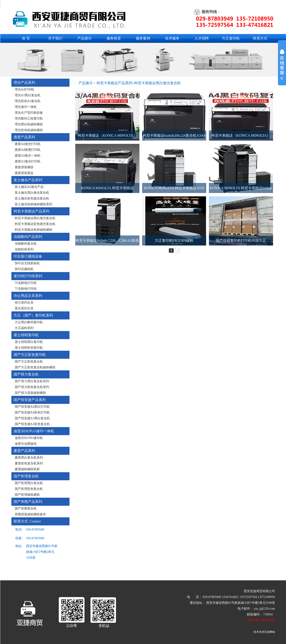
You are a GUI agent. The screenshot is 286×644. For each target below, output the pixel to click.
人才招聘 (202, 38)
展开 (282, 67)
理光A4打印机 (24, 89)
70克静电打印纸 (26, 283)
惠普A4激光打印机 (28, 144)
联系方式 (260, 38)
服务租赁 (114, 38)
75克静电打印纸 (26, 289)
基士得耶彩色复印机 (29, 348)
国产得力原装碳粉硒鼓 (30, 393)
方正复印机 (231, 38)
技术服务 (172, 38)
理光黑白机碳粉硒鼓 (29, 124)
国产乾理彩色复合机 (29, 489)
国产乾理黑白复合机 (29, 483)
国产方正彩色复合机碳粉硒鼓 (35, 367)
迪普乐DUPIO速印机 (29, 438)
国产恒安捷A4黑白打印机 (32, 407)
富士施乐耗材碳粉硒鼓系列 (34, 204)
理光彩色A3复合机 (28, 101)
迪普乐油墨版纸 (26, 444)
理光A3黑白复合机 (28, 95)
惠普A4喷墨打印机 (28, 150)
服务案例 (143, 38)
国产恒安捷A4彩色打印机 (32, 412)
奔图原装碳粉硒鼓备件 (30, 514)
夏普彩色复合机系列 (29, 463)
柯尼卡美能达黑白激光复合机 (35, 218)
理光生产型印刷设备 (29, 113)
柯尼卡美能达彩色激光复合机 (35, 224)
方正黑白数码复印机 (29, 322)
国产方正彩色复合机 (29, 362)
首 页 (26, 38)
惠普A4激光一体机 (28, 156)
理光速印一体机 (26, 107)
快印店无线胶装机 (27, 263)
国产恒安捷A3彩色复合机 (32, 424)
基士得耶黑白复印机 (29, 342)
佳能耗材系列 (24, 249)
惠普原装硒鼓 (24, 167)
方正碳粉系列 (24, 328)
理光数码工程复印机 (29, 119)
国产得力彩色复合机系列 (32, 387)
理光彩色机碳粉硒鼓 (29, 130)
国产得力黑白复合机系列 (32, 381)
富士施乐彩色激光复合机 (32, 198)
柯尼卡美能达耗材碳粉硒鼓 (34, 230)
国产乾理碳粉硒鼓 (27, 495)
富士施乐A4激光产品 (29, 187)
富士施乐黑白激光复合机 (32, 193)
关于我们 (55, 38)
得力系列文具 (24, 303)
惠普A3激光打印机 (28, 161)
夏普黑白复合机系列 (29, 458)
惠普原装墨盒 (24, 173)
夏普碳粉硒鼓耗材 (27, 469)
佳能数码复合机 (26, 244)
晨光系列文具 (24, 308)
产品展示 (84, 38)
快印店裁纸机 (24, 269)
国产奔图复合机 (26, 509)
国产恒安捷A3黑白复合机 (32, 418)
